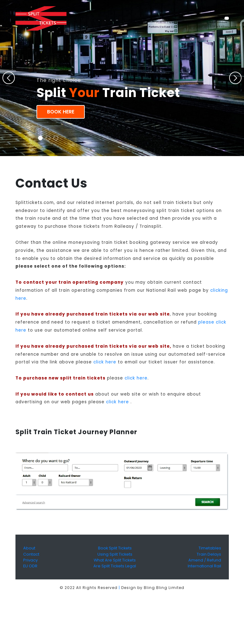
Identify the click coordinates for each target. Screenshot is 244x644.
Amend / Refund (205, 560)
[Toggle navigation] (227, 18)
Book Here (61, 112)
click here (105, 362)
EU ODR (30, 566)
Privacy (30, 560)
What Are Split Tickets (115, 560)
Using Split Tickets (115, 554)
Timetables (210, 548)
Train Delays (209, 554)
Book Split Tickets (115, 548)
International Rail (204, 566)
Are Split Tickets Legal (115, 566)
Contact (31, 554)
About (29, 548)
